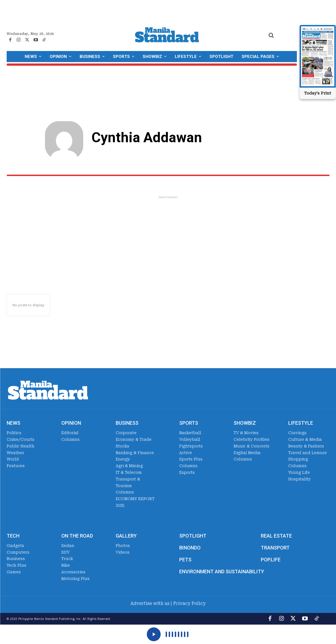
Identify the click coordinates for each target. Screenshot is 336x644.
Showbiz (245, 423)
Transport (275, 548)
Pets (185, 560)
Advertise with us (150, 603)
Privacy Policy (189, 603)
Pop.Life (271, 560)
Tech (13, 536)
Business (127, 423)
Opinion (71, 423)
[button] (271, 35)
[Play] (154, 634)
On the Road (77, 536)
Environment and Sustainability (222, 572)
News (13, 423)
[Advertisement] (168, 239)
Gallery (126, 536)
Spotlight (193, 536)
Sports (189, 423)
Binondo (190, 548)
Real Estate (276, 536)
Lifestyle (301, 423)
